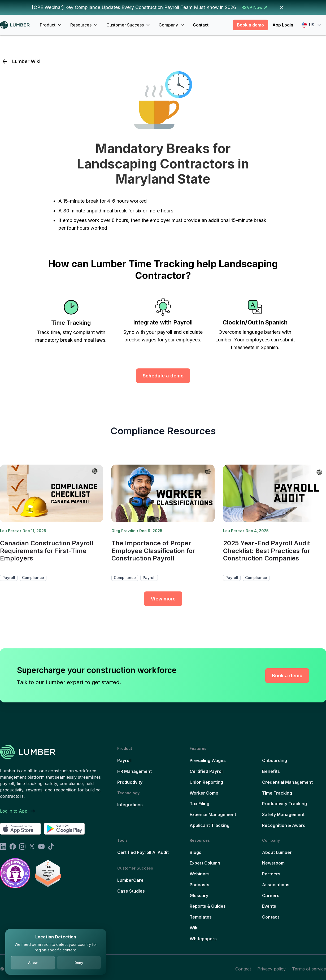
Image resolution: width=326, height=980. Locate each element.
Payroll (124, 760)
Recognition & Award (284, 825)
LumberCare (130, 880)
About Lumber (277, 852)
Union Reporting (206, 782)
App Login (283, 25)
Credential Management (287, 782)
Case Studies (131, 891)
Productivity (130, 782)
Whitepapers (203, 939)
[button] (51, 25)
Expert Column (205, 863)
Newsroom (273, 863)
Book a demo (250, 25)
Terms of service (309, 969)
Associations (276, 885)
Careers (271, 896)
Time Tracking (277, 793)
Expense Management (213, 814)
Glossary (199, 896)
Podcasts (199, 885)
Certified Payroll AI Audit (143, 852)
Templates (201, 917)
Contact (201, 25)
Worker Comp (204, 793)
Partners (271, 874)
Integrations (130, 805)
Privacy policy (271, 969)
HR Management (134, 771)
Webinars (200, 874)
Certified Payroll (207, 771)
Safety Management (283, 814)
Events (269, 906)
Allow (33, 963)
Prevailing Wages (208, 760)
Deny (79, 963)
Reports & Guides (208, 906)
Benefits (271, 771)
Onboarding (275, 760)
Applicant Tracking (210, 825)
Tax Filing (199, 804)
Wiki (194, 928)
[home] (17, 25)
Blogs (195, 852)
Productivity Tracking (284, 804)
